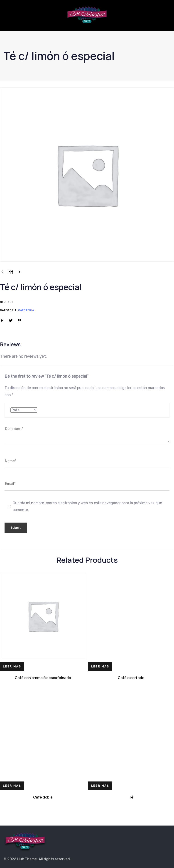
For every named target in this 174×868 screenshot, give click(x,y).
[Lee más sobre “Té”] (100, 786)
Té (131, 797)
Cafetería (26, 310)
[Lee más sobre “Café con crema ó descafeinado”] (12, 666)
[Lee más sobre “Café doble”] (12, 786)
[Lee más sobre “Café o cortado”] (100, 666)
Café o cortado (131, 678)
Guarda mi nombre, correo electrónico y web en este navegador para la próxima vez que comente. (87, 506)
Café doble (43, 797)
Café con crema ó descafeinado (43, 678)
